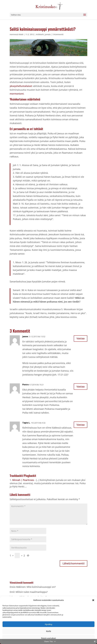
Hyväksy (49, 624)
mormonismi (17, 94)
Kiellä (49, 631)
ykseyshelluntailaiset (21, 86)
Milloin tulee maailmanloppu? (32, 592)
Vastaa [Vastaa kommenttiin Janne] (81, 338)
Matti (21, 34)
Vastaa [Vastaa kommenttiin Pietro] (81, 387)
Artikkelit (40, 34)
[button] (93, 600)
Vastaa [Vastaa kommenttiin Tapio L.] (81, 425)
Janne (25, 336)
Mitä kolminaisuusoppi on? (41, 587)
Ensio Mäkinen (18, 587)
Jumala (48, 34)
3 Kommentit (58, 34)
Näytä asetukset (48, 638)
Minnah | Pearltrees (23, 480)
